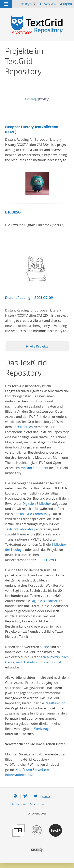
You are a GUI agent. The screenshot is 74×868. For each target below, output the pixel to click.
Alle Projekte (39, 346)
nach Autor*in (49, 657)
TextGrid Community (35, 514)
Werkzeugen (43, 729)
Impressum (19, 804)
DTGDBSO (13, 212)
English (68, 5)
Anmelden (49, 4)
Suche (44, 647)
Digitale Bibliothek (44, 601)
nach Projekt (54, 662)
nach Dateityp (26, 662)
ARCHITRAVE (46, 560)
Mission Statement (34, 468)
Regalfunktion (55, 703)
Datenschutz (37, 804)
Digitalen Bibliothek (37, 504)
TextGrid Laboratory (20, 529)
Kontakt (47, 797)
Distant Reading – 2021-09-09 (29, 298)
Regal (30, 4)
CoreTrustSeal (23, 427)
